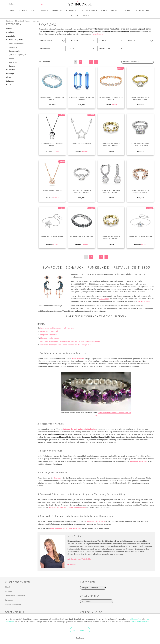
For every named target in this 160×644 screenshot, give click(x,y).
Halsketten (71, 11)
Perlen (11, 59)
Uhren (104, 11)
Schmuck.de (80, 3)
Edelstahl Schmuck (16, 44)
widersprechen (136, 619)
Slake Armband (78, 359)
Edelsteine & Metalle (89, 11)
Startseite (10, 21)
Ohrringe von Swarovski (50, 338)
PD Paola (8, 591)
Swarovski (13, 62)
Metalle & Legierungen (17, 55)
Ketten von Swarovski (49, 331)
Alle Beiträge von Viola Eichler (79, 559)
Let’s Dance (104, 299)
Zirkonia (12, 66)
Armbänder (57, 11)
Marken (86, 16)
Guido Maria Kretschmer (15, 596)
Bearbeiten (80, 638)
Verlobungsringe (143, 11)
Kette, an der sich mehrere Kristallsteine (79, 429)
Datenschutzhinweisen (140, 622)
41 (91, 62)
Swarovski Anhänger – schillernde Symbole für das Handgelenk (65, 345)
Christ (7, 587)
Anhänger (115, 11)
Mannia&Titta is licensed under (111, 413)
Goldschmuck (14, 51)
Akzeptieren (79, 630)
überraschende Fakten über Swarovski (66, 528)
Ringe (33, 11)
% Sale (12, 11)
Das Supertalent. (144, 301)
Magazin (75, 16)
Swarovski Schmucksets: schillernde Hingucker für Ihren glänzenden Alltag (70, 341)
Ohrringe (44, 11)
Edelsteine (13, 47)
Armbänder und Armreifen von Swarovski (57, 328)
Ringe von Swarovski (49, 335)
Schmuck (23, 11)
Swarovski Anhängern (96, 521)
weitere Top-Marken (13, 604)
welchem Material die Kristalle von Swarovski (67, 508)
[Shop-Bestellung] (138, 62)
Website (73, 565)
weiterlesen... (97, 34)
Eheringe (128, 11)
